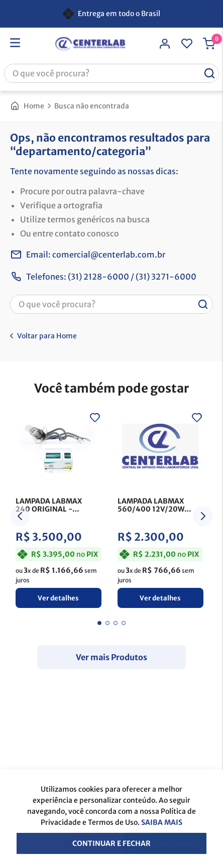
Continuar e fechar (111, 843)
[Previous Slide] (20, 516)
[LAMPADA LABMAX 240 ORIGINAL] (59, 511)
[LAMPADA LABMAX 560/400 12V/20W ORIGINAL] (160, 511)
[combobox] (111, 73)
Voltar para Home (47, 336)
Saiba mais (162, 822)
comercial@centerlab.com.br (109, 255)
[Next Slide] (203, 516)
